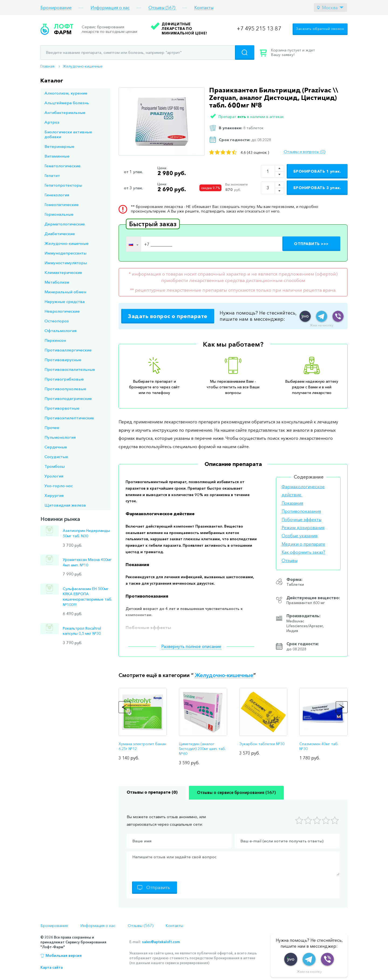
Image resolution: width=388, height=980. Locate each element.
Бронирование (56, 8)
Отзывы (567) (162, 8)
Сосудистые (56, 457)
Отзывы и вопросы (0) (304, 152)
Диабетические (60, 234)
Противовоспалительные (70, 369)
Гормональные (59, 214)
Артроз (52, 122)
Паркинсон (55, 340)
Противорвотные (62, 408)
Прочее (52, 428)
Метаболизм (57, 282)
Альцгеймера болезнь (67, 103)
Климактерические (63, 272)
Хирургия (54, 495)
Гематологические (63, 166)
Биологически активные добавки (68, 134)
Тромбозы (55, 466)
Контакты (204, 8)
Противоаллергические (68, 350)
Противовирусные (63, 360)
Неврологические (62, 311)
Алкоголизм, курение (66, 93)
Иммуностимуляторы (66, 263)
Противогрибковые (64, 379)
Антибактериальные (65, 112)
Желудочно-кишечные (83, 66)
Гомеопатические (62, 205)
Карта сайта (52, 967)
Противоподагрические (68, 398)
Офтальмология (60, 331)
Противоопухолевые (65, 389)
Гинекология (57, 195)
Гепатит (52, 175)
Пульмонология (60, 437)
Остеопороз (57, 321)
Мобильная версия (64, 955)
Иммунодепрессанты (65, 253)
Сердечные (56, 447)
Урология (54, 476)
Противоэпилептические (69, 418)
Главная (47, 66)
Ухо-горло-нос (59, 486)
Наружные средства (65, 301)
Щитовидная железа (65, 505)
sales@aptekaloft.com (161, 942)
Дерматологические (65, 224)
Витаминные (57, 156)
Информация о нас (110, 8)
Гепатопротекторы (63, 185)
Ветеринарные (59, 146)
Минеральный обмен (65, 292)
